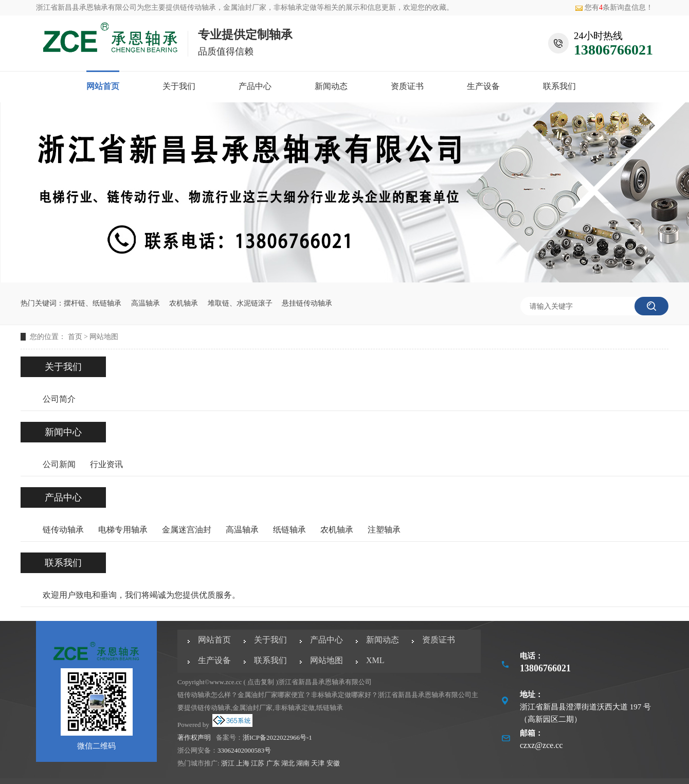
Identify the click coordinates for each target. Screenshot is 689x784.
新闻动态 (331, 86)
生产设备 (483, 86)
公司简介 (59, 399)
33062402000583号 (244, 750)
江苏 (258, 763)
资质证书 (407, 86)
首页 (75, 337)
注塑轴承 (384, 530)
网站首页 (103, 86)
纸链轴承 (289, 530)
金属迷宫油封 (187, 530)
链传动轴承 (198, 7)
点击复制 (261, 682)
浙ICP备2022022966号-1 (277, 737)
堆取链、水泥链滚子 (240, 303)
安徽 (333, 763)
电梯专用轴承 (123, 530)
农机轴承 (184, 303)
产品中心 (255, 86)
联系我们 (559, 86)
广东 (273, 763)
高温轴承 (146, 303)
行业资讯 (106, 464)
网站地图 (104, 337)
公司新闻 (59, 464)
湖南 (303, 763)
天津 (318, 763)
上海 (243, 763)
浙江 (228, 763)
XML (375, 660)
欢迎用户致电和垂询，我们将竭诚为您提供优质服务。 (141, 595)
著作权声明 (194, 737)
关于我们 (179, 86)
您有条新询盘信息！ (614, 7)
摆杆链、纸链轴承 (93, 303)
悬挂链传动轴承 (307, 303)
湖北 (288, 763)
